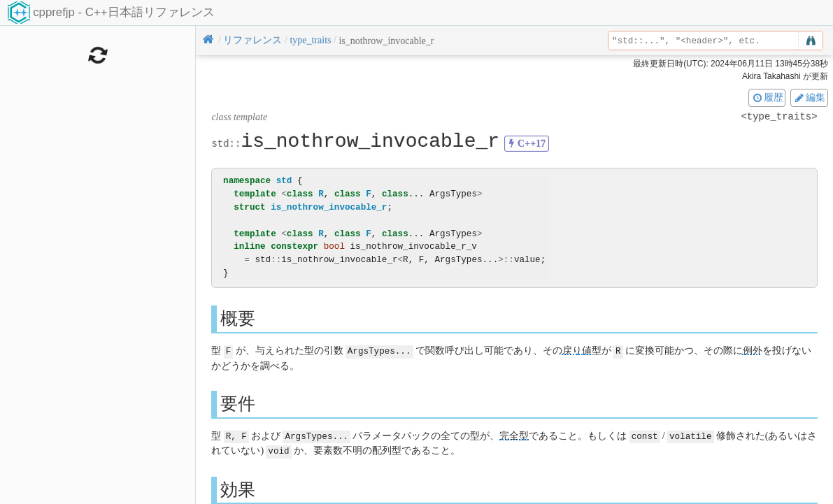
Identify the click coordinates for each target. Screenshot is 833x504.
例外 (753, 351)
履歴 (767, 97)
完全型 (514, 435)
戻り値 (577, 351)
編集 (809, 97)
